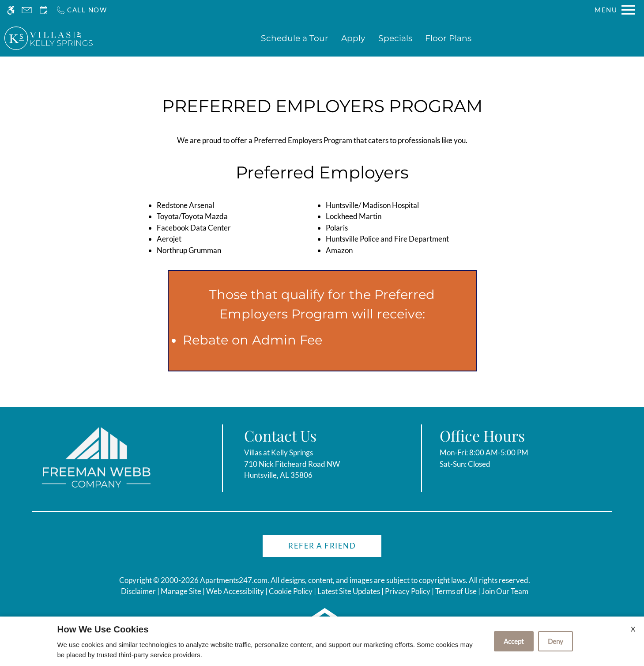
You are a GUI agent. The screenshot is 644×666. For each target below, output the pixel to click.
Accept (514, 641)
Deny (555, 641)
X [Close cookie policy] (633, 629)
